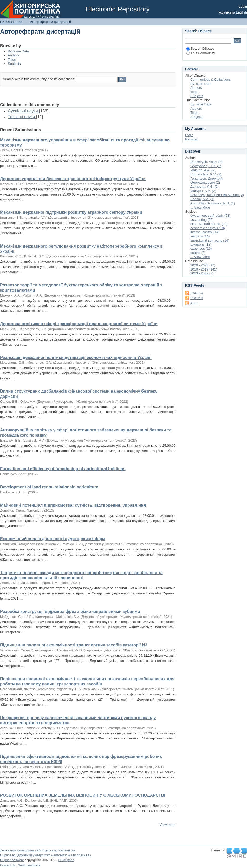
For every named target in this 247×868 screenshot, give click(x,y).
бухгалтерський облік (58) (210, 215)
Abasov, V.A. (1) (202, 199)
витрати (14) (200, 236)
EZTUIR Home (11, 22)
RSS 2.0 (197, 298)
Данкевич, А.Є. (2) (204, 187)
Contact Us (8, 865)
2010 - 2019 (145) (204, 269)
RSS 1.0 (197, 293)
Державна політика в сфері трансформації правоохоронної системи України (79, 324)
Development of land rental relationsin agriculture (49, 487)
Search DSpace (200, 49)
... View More (200, 207)
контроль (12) (201, 244)
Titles (12, 59)
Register (191, 139)
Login (243, 6)
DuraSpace (66, 860)
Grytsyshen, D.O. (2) (206, 166)
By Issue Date (18, 51)
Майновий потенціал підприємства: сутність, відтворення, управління (73, 505)
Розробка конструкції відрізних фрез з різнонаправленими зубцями (70, 611)
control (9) (198, 253)
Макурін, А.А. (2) (203, 191)
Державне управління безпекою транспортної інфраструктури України (73, 179)
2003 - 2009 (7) (202, 273)
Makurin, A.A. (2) (203, 170)
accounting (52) (202, 220)
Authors (14, 55)
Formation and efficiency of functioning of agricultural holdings (63, 469)
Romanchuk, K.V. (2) (206, 174)
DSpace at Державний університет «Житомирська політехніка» (45, 855)
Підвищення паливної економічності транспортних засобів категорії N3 (74, 645)
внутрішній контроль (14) (210, 240)
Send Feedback (29, 865)
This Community (201, 53)
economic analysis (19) (208, 228)
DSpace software (12, 860)
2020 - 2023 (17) (203, 265)
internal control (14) (205, 232)
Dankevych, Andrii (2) (206, 162)
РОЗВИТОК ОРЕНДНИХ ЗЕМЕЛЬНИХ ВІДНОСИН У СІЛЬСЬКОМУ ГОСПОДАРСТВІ (83, 795)
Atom (194, 303)
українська (227, 12)
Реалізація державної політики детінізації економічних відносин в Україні (76, 358)
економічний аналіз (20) (209, 224)
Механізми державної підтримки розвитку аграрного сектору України (71, 212)
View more (168, 825)
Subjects (14, 64)
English (241, 12)
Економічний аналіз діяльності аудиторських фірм (53, 539)
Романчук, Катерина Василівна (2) (217, 195)
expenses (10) (201, 249)
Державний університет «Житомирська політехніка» (38, 850)
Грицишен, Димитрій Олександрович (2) (206, 181)
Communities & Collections (210, 80)
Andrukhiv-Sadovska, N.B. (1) (213, 203)
